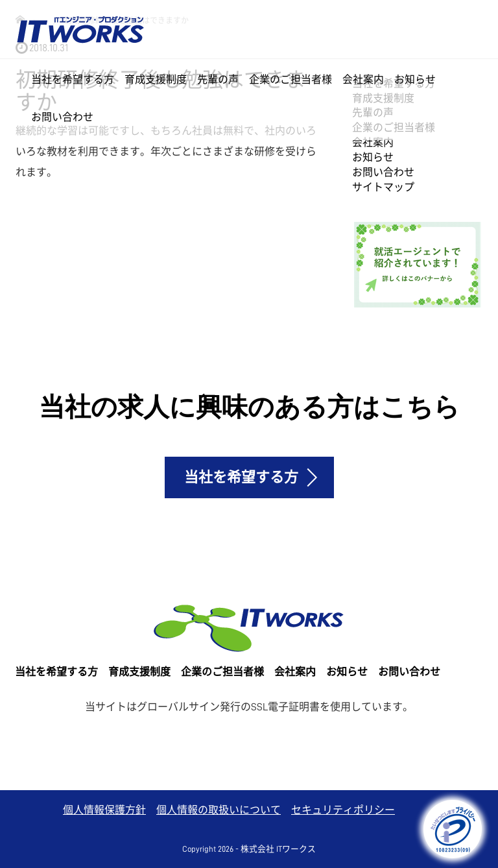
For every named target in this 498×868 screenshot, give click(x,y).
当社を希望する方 (73, 80)
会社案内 (363, 80)
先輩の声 (218, 80)
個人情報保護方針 (104, 810)
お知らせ (415, 80)
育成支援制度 (156, 80)
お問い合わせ (62, 117)
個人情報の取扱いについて (219, 810)
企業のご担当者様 (290, 80)
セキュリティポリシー (343, 810)
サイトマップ (383, 187)
